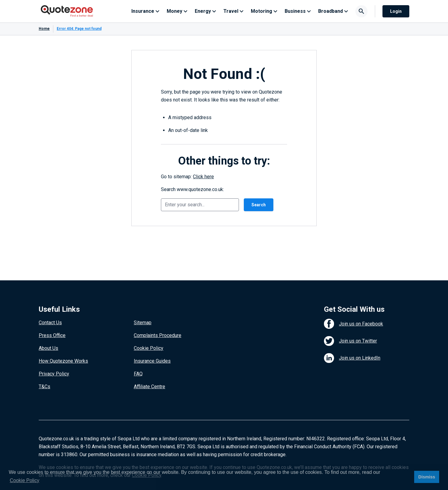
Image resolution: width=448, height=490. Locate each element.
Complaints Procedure (158, 335)
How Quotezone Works (63, 361)
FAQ (138, 374)
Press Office (52, 335)
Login (396, 11)
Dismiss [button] (427, 477)
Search (259, 205)
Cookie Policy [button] (25, 480)
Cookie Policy (149, 348)
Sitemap (143, 323)
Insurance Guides (152, 361)
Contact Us (50, 323)
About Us (48, 348)
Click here (203, 177)
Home (44, 29)
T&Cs (44, 387)
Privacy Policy (54, 374)
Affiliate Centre (149, 387)
